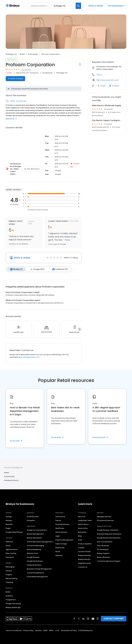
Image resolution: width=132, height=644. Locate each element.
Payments (10, 557)
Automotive (60, 516)
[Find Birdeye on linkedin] (83, 619)
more (67, 240)
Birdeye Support (103, 553)
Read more (11, 119)
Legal (57, 536)
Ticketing (9, 582)
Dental (58, 520)
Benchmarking (11, 578)
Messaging (10, 567)
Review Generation (34, 538)
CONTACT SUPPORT (114, 618)
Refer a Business (104, 557)
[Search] (78, 6)
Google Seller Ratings (14, 532)
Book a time (83, 528)
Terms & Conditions (14, 630)
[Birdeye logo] (13, 6)
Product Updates (85, 544)
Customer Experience (35, 573)
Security (38, 630)
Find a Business (103, 545)
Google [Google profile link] (102, 86)
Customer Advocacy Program (109, 561)
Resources (82, 532)
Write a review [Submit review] (15, 79)
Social (8, 545)
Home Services (61, 532)
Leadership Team (85, 520)
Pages (8, 528)
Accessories (33, 54)
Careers (81, 548)
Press (80, 540)
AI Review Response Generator (109, 534)
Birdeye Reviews (84, 555)
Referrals (9, 524)
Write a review (96, 6)
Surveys (9, 571)
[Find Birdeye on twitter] (79, 619)
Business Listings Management (39, 569)
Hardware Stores (11, 480)
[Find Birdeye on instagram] (88, 619)
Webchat (9, 542)
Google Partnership (13, 603)
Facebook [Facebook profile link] (114, 86)
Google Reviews (33, 557)
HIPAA (51, 630)
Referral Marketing (34, 549)
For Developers (103, 549)
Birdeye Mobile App (13, 607)
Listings (9, 516)
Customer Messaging (35, 545)
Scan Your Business (105, 542)
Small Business (33, 516)
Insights (9, 574)
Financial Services (62, 524)
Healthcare (60, 528)
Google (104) (37, 269)
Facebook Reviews (34, 565)
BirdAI (8, 592)
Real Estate (60, 548)
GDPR (45, 630)
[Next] (80, 329)
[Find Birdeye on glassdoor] (98, 619)
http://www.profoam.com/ (108, 80)
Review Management (35, 534)
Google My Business (35, 561)
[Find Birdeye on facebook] (74, 619)
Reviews (9, 520)
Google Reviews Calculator (108, 530)
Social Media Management (37, 577)
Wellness (59, 555)
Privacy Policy (28, 630)
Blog (80, 536)
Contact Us (83, 567)
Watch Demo (83, 524)
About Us (82, 516)
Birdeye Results (84, 559)
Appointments (12, 549)
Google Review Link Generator (109, 538)
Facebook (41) (59, 269)
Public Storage (61, 544)
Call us (99, 75)
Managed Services (104, 516)
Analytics (9, 596)
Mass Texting (11, 553)
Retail (22, 54)
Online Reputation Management (40, 542)
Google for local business (37, 530)
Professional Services (105, 520)
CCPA (57, 630)
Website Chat (32, 553)
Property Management (64, 540)
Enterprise (31, 520)
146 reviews (26, 69)
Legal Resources (84, 563)
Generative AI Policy (69, 630)
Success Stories (84, 551)
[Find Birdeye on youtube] (93, 619)
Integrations (11, 600)
